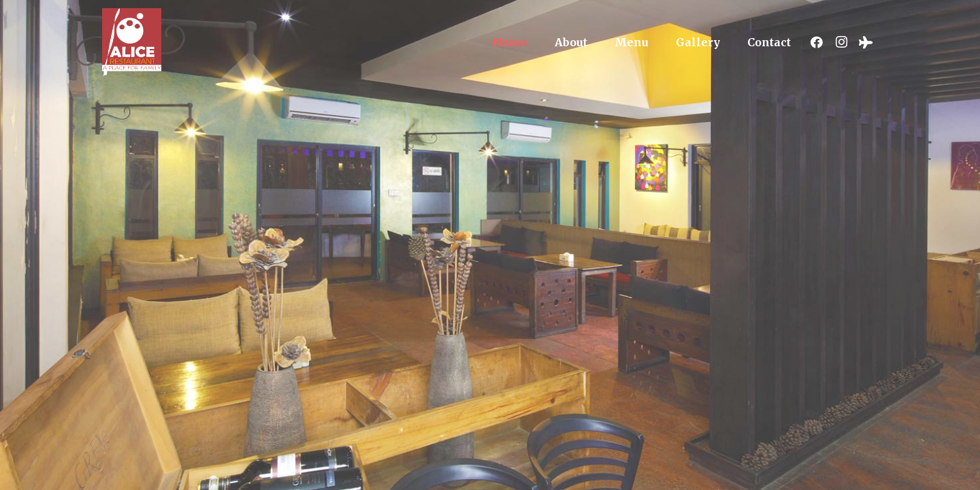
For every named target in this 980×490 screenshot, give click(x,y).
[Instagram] (841, 42)
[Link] (132, 42)
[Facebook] (817, 42)
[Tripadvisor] (866, 42)
